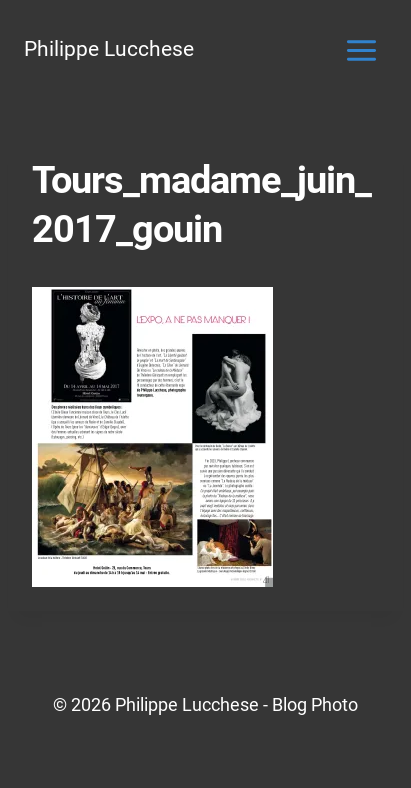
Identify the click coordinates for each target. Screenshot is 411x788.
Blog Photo (315, 704)
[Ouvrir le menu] (361, 50)
